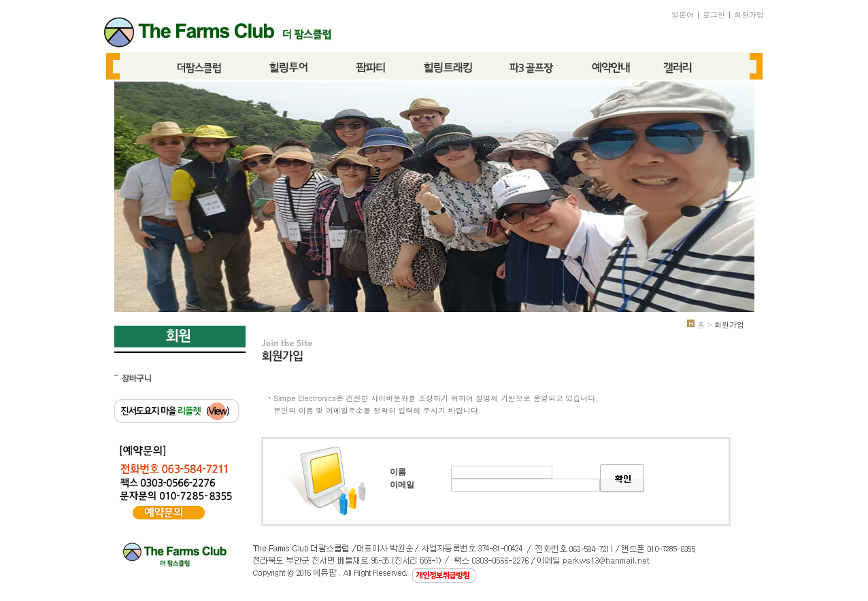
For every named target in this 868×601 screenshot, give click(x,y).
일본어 (683, 15)
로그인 (714, 15)
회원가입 (749, 15)
